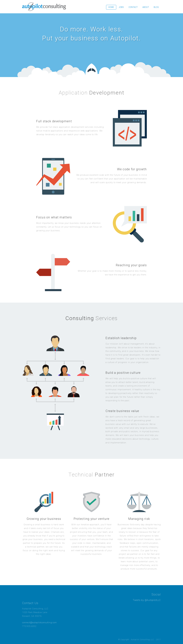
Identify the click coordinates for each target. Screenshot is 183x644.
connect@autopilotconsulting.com (39, 623)
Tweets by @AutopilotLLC (147, 600)
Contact (133, 7)
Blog (156, 7)
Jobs (121, 7)
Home (111, 7)
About (146, 7)
